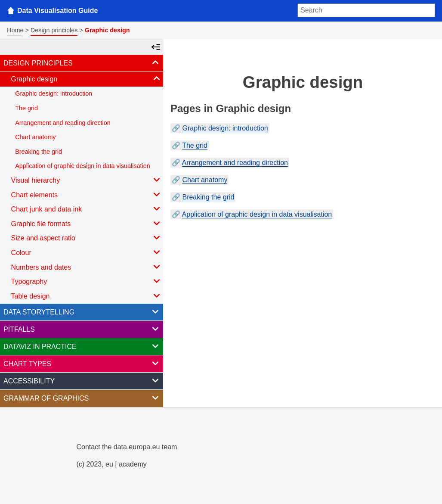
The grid (26, 108)
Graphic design (86, 78)
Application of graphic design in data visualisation (83, 166)
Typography (86, 281)
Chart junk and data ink (86, 208)
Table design (86, 296)
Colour (86, 252)
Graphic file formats (86, 223)
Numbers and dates (86, 267)
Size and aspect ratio (86, 237)
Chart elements (86, 194)
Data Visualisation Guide (57, 11)
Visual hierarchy (86, 180)
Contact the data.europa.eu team (127, 447)
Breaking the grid (39, 152)
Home (15, 30)
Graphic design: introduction (54, 93)
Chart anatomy (35, 137)
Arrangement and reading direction (63, 123)
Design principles (54, 30)
